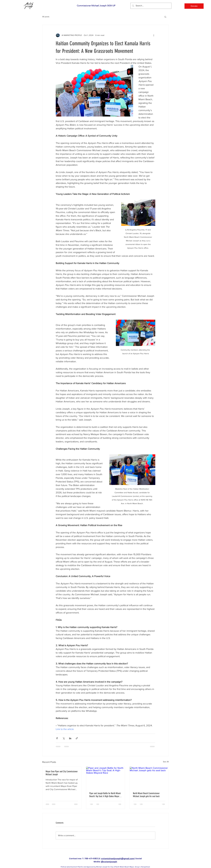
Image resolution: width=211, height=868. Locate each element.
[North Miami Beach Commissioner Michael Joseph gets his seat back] (149, 778)
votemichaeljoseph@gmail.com (118, 859)
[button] (165, 17)
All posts (46, 17)
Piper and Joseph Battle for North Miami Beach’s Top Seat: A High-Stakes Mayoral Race (105, 795)
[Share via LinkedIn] (70, 738)
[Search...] (151, 6)
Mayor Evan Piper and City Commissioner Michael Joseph (62, 773)
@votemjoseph (109, 862)
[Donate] (194, 6)
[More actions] (154, 35)
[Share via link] (77, 738)
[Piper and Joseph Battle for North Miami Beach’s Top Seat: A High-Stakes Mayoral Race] (106, 778)
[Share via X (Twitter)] (64, 738)
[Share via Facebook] (57, 738)
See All (166, 762)
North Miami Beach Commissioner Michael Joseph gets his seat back (146, 795)
